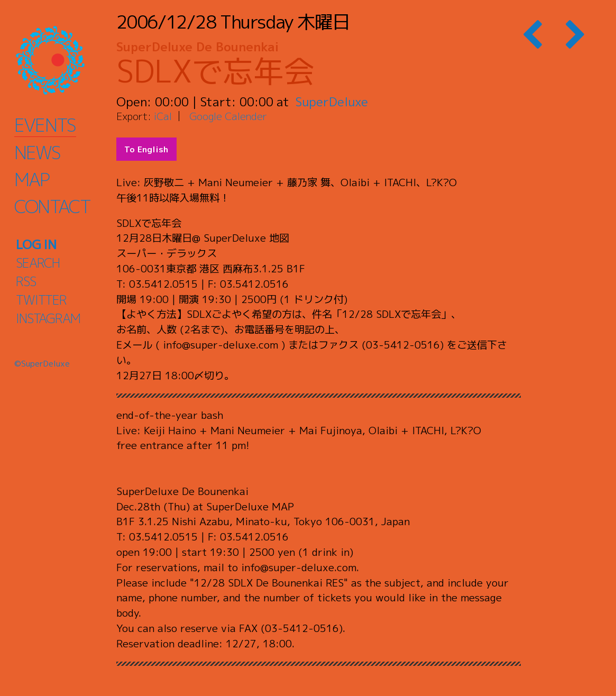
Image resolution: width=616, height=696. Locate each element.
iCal (163, 116)
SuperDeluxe (332, 102)
